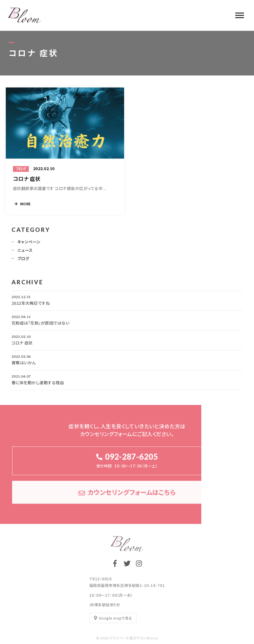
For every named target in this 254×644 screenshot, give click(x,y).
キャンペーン (29, 244)
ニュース (25, 252)
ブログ (23, 260)
